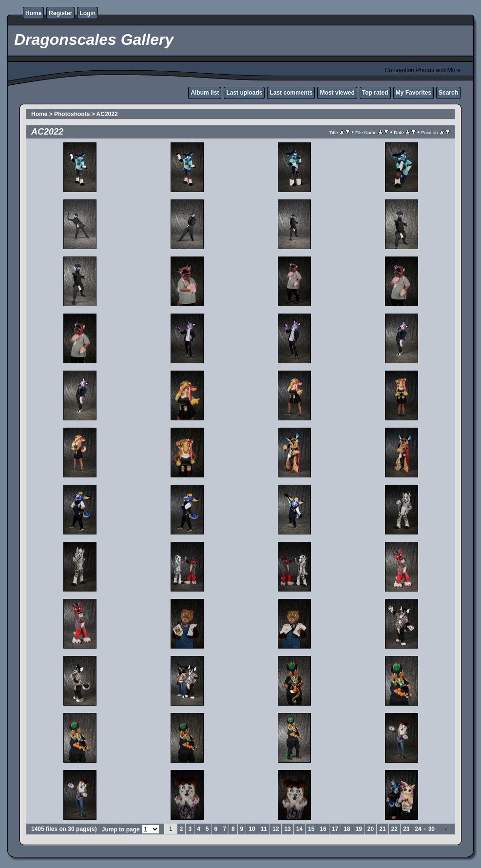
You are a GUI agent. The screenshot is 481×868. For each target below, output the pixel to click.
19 (359, 829)
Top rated (375, 93)
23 (406, 829)
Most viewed (337, 93)
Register (60, 13)
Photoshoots (72, 114)
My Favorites (414, 93)
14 (299, 829)
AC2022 (107, 114)
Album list (205, 93)
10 (252, 829)
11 (264, 829)
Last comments (291, 93)
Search (448, 93)
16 (323, 829)
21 (382, 829)
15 (311, 829)
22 (394, 829)
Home (33, 13)
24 (418, 829)
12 (276, 829)
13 (287, 829)
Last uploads (244, 93)
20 (371, 829)
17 (335, 829)
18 (347, 829)
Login (87, 13)
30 (432, 829)
